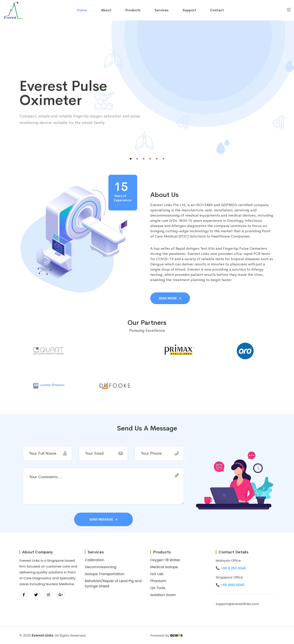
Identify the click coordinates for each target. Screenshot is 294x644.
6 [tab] (163, 159)
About (106, 10)
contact (217, 10)
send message (103, 519)
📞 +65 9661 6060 (230, 585)
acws (176, 635)
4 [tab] (150, 159)
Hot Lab (157, 574)
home (82, 10)
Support (189, 10)
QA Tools (158, 588)
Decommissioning (101, 567)
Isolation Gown (163, 595)
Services (162, 10)
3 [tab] (144, 159)
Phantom (158, 581)
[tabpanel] (147, 97)
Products (133, 10)
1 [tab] (131, 159)
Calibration (95, 560)
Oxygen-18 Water (165, 560)
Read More (170, 298)
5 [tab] (157, 159)
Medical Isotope (164, 567)
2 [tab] (137, 159)
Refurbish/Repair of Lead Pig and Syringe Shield (113, 584)
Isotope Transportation (105, 574)
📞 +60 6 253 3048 (231, 568)
